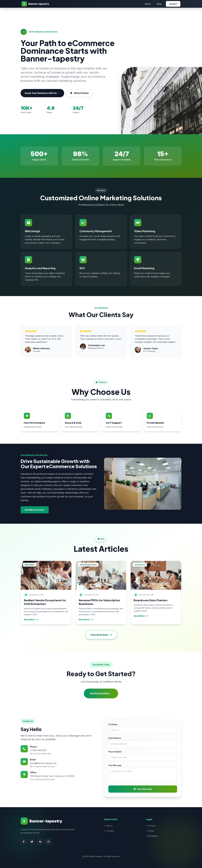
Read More (31, 620)
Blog (159, 4)
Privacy (151, 826)
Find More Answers (35, 510)
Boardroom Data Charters (151, 600)
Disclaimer (152, 836)
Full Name (113, 724)
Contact (173, 4)
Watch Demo (80, 93)
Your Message (115, 765)
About (148, 4)
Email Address (115, 738)
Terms (150, 831)
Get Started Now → (101, 693)
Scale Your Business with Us (42, 93)
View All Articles (101, 635)
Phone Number (115, 752)
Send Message (143, 789)
